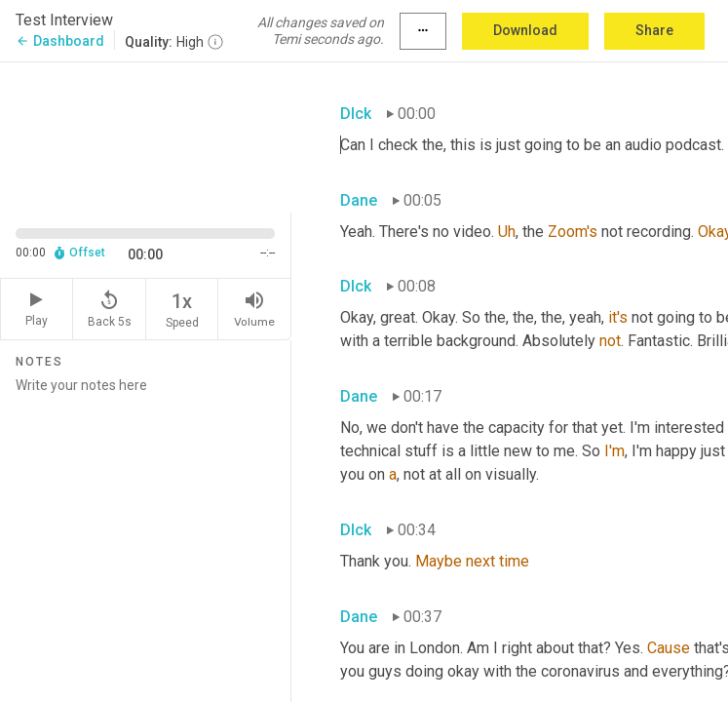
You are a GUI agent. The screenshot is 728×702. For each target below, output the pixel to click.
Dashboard (60, 41)
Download (525, 30)
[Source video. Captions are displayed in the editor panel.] (146, 135)
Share (654, 30)
